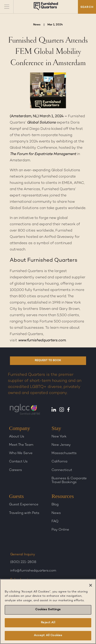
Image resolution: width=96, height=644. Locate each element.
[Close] (91, 585)
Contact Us (18, 462)
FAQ (55, 521)
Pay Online (60, 530)
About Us (17, 437)
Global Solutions (41, 123)
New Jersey (61, 445)
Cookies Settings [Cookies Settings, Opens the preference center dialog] (48, 610)
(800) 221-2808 (23, 562)
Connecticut (62, 470)
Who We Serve (21, 453)
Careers (15, 470)
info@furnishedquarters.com (33, 571)
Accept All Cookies (48, 635)
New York (59, 437)
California (59, 462)
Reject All (48, 623)
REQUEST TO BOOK (48, 361)
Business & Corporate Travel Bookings (69, 480)
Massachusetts (64, 453)
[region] (48, 611)
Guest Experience (24, 504)
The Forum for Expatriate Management (43, 154)
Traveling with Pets (24, 513)
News (56, 513)
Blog (55, 504)
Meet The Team (21, 445)
